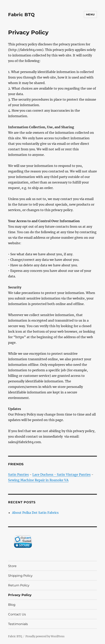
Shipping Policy (20, 576)
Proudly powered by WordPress (45, 636)
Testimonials (18, 624)
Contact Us (17, 614)
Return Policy (19, 585)
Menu (90, 14)
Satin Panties (18, 475)
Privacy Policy (20, 595)
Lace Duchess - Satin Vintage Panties (61, 475)
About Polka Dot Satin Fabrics (35, 513)
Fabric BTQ (21, 15)
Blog (12, 605)
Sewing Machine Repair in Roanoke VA (38, 480)
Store (12, 566)
